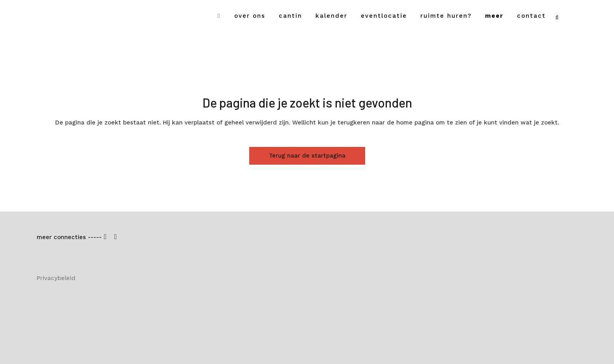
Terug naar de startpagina (307, 156)
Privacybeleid (56, 278)
